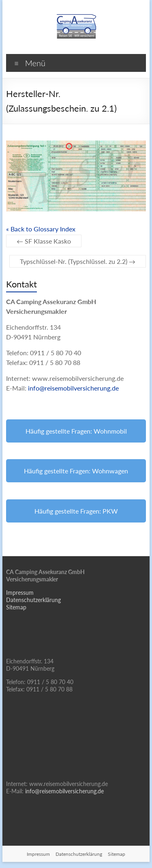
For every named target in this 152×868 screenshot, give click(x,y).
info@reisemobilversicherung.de (73, 388)
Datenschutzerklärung (33, 600)
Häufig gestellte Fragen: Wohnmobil (76, 431)
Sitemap (16, 607)
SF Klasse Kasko (44, 241)
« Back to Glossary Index (41, 229)
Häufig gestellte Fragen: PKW (76, 511)
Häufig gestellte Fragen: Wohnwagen (76, 471)
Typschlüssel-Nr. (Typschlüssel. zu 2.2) (78, 261)
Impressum (20, 593)
